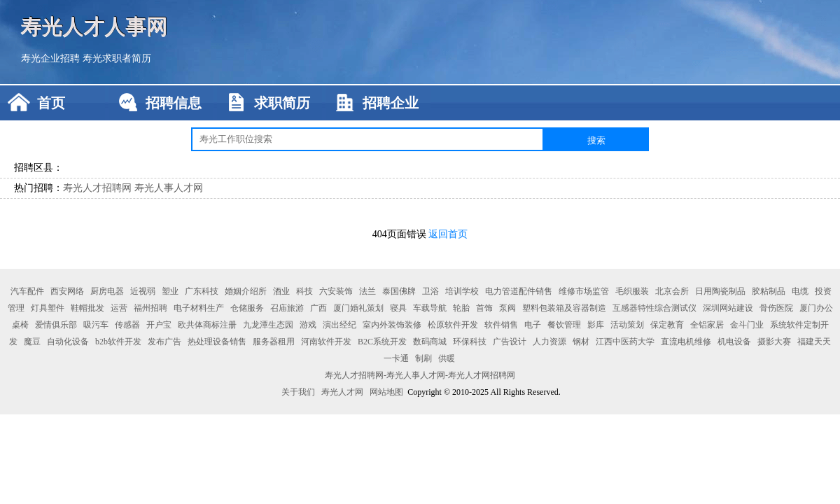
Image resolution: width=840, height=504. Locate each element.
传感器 (127, 325)
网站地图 (386, 392)
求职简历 (282, 103)
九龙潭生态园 (268, 325)
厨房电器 (107, 291)
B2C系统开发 (382, 342)
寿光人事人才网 (169, 188)
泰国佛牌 (399, 291)
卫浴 (430, 291)
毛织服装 (632, 291)
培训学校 (462, 291)
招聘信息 (174, 103)
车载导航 (430, 308)
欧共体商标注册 (207, 325)
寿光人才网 (342, 392)
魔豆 (32, 342)
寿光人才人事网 (94, 26)
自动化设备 (68, 342)
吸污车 (96, 325)
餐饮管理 (564, 325)
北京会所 (672, 291)
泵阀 (507, 308)
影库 (596, 325)
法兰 (367, 291)
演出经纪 (339, 325)
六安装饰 (336, 291)
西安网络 (67, 291)
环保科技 (470, 342)
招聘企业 (391, 103)
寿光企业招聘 (50, 58)
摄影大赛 (774, 342)
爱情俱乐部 (56, 325)
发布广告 (164, 342)
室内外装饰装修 (392, 325)
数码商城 (430, 342)
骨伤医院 (776, 308)
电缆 (800, 291)
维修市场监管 (584, 291)
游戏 (308, 325)
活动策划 (627, 325)
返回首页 (448, 234)
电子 (533, 325)
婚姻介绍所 (246, 291)
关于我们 (298, 392)
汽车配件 (27, 291)
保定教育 (667, 325)
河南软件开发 (326, 342)
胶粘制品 (769, 291)
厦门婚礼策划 (358, 308)
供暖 (447, 358)
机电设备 (734, 342)
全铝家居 (707, 325)
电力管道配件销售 (519, 291)
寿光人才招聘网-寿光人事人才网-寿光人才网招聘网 (420, 375)
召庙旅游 (287, 308)
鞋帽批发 (87, 308)
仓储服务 (247, 308)
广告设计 (510, 342)
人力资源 (549, 342)
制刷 (423, 358)
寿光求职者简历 (117, 58)
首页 (51, 103)
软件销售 (501, 325)
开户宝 (159, 325)
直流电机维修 (686, 342)
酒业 (281, 291)
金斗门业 (747, 325)
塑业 (170, 291)
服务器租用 (274, 342)
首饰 (484, 308)
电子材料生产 (199, 308)
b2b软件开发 (118, 342)
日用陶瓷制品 (720, 291)
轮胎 (461, 308)
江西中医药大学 (625, 342)
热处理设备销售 (217, 342)
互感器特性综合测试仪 (654, 308)
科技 (304, 291)
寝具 (398, 308)
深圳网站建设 (728, 308)
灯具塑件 (48, 308)
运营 (119, 308)
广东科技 (202, 291)
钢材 (581, 342)
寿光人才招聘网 (97, 188)
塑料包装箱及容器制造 (564, 308)
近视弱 (143, 291)
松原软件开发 (453, 325)
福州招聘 (150, 308)
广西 (318, 308)
